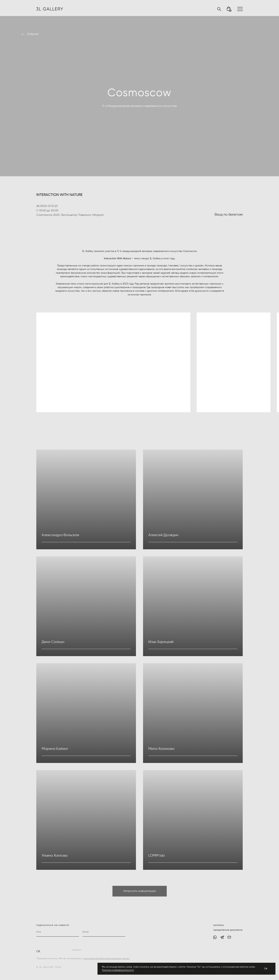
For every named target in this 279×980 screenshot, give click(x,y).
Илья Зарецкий (161, 642)
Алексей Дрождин (163, 535)
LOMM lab (157, 856)
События (33, 34)
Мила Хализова (161, 749)
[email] (104, 932)
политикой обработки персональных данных (107, 959)
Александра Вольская (60, 535)
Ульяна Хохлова (55, 856)
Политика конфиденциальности (118, 970)
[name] (58, 932)
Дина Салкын (53, 642)
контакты (219, 925)
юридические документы (228, 930)
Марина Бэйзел (55, 749)
